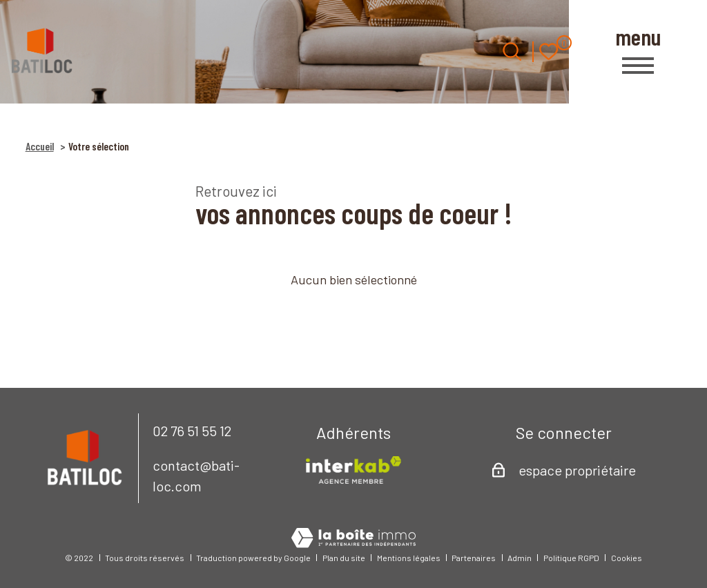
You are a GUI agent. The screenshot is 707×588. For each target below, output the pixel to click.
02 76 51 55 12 (192, 431)
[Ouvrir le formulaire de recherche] (512, 51)
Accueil (40, 146)
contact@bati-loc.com (196, 476)
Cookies (627, 558)
